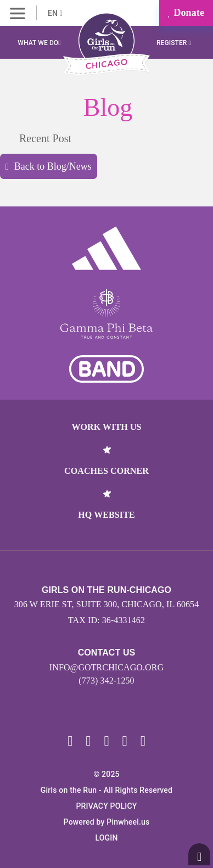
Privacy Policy (106, 806)
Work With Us (106, 427)
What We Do (39, 43)
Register (174, 43)
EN (55, 13)
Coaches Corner (107, 471)
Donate (186, 13)
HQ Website (106, 515)
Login (106, 838)
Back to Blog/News (49, 166)
